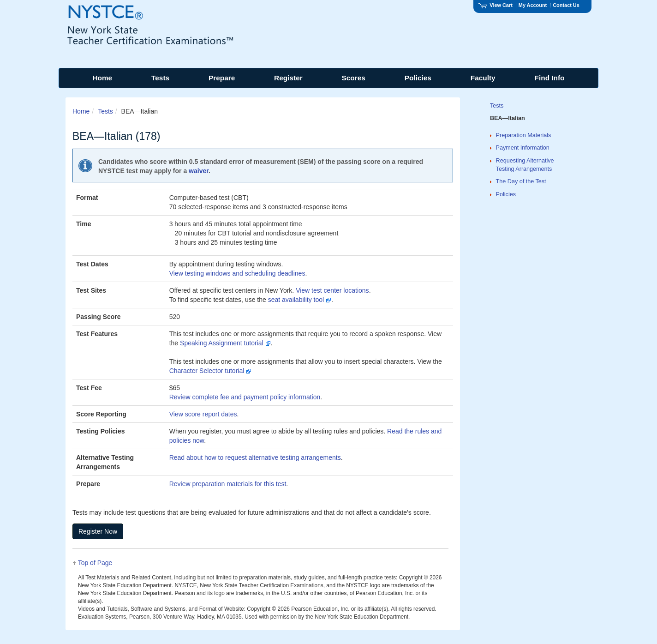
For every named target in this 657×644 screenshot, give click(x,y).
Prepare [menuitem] (222, 78)
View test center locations (332, 290)
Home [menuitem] (102, 78)
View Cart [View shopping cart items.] (496, 5)
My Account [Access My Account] (533, 5)
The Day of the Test (521, 181)
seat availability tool (300, 300)
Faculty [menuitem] (483, 78)
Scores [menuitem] (354, 78)
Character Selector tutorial (211, 371)
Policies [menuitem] (418, 78)
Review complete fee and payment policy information (245, 397)
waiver (199, 171)
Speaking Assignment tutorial (225, 343)
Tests (105, 111)
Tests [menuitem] (160, 78)
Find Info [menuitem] (550, 78)
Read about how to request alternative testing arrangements (255, 457)
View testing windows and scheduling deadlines (237, 273)
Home (81, 111)
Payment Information (523, 148)
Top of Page (95, 563)
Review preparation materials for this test (228, 484)
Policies (506, 194)
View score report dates (203, 414)
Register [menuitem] (288, 78)
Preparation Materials (524, 135)
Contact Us (566, 5)
